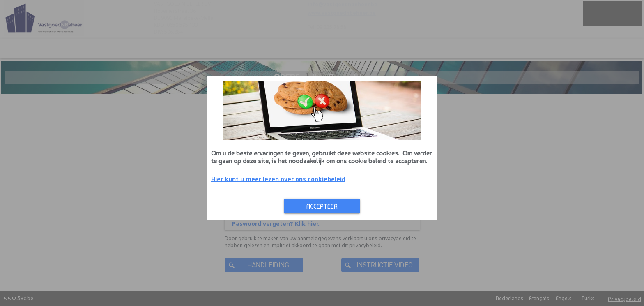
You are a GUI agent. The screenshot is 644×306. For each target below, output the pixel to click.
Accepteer (224, 206)
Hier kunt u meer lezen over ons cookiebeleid (181, 179)
